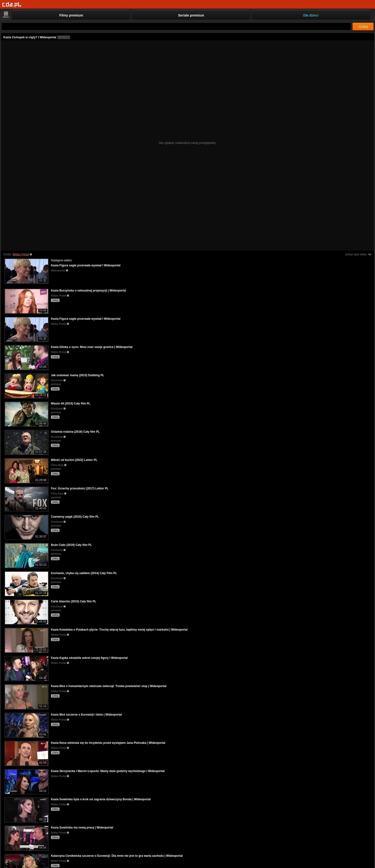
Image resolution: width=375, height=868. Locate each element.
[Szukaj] (176, 26)
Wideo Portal (21, 254)
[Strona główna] (12, 5)
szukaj (363, 27)
